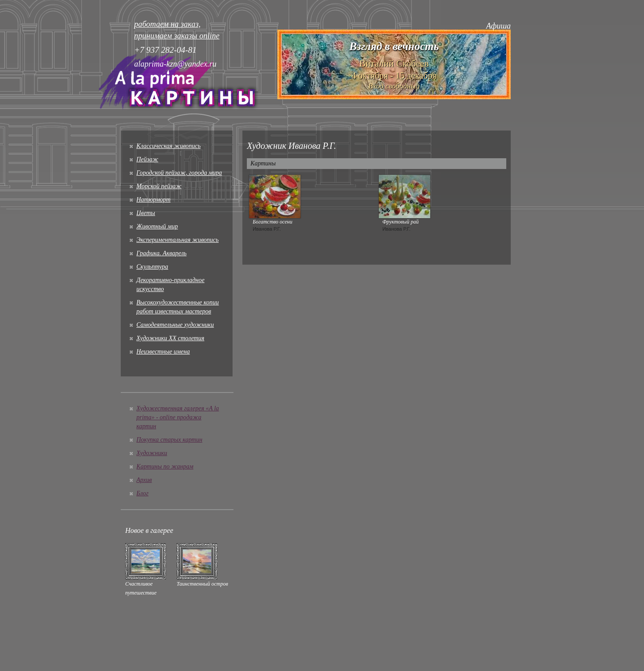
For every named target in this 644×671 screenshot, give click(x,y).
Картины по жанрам (165, 466)
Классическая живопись (169, 146)
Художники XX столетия (170, 338)
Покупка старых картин (169, 440)
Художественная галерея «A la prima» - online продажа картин (178, 417)
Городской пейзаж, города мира (179, 173)
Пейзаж (147, 159)
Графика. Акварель (161, 253)
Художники (152, 453)
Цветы (146, 213)
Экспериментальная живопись (178, 240)
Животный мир (157, 226)
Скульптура (152, 267)
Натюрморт (153, 200)
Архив (144, 480)
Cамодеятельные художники (175, 325)
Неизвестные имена (163, 352)
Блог (142, 493)
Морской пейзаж (159, 186)
